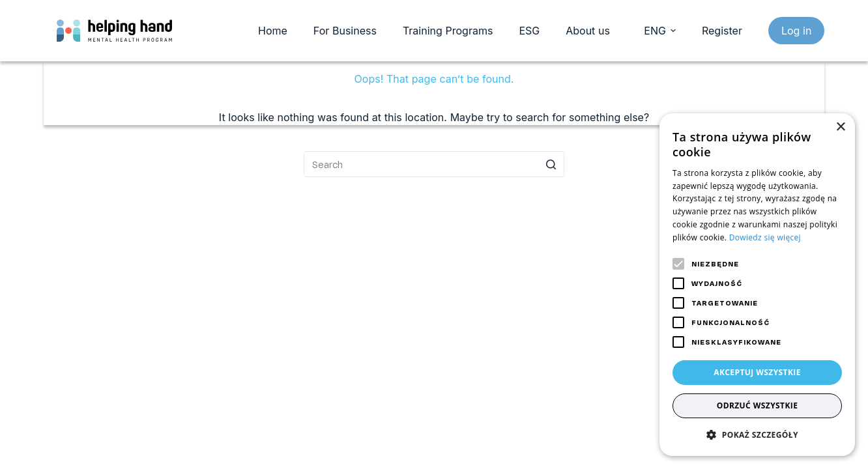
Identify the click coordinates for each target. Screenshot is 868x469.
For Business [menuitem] (345, 31)
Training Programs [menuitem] (448, 31)
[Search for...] (434, 164)
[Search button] (551, 164)
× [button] (840, 127)
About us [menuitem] (588, 31)
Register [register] (722, 31)
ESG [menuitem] (529, 31)
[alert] (757, 285)
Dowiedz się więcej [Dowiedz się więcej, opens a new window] (765, 237)
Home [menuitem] (273, 31)
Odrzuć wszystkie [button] (758, 405)
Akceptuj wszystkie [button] (757, 372)
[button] (757, 435)
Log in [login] (796, 31)
